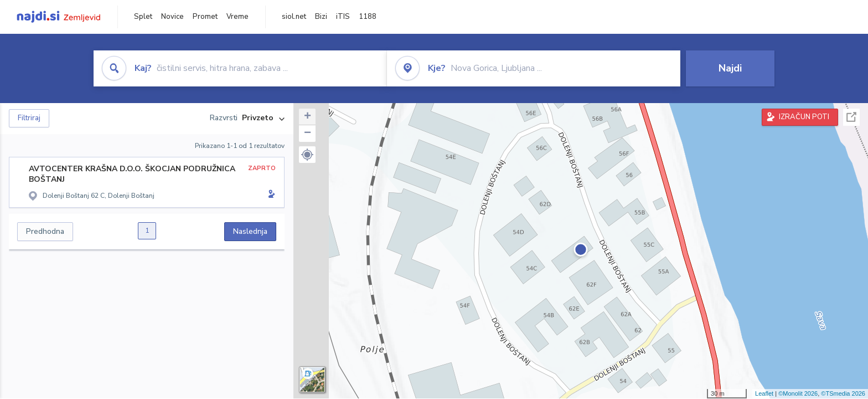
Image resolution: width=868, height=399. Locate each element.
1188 (368, 17)
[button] (307, 155)
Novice (172, 17)
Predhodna (45, 231)
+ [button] (308, 117)
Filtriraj (29, 118)
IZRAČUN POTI (804, 117)
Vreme (237, 17)
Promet (205, 17)
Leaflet (764, 393)
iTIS (343, 17)
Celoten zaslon (851, 117)
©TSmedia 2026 (843, 393)
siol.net (294, 17)
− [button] (308, 134)
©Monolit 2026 (798, 393)
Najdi (730, 68)
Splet (143, 17)
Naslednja (250, 231)
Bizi (321, 17)
